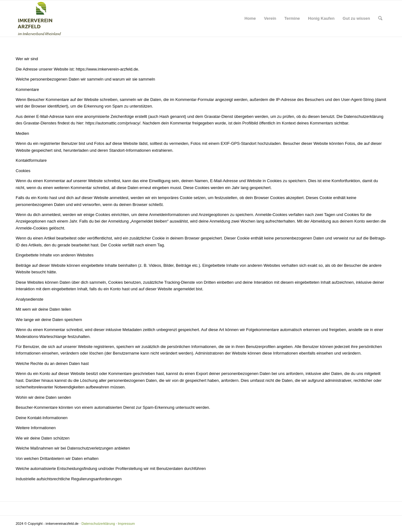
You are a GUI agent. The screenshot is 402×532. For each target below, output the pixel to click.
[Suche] (380, 18)
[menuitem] (250, 18)
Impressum (126, 524)
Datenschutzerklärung (98, 524)
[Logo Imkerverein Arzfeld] (39, 18)
